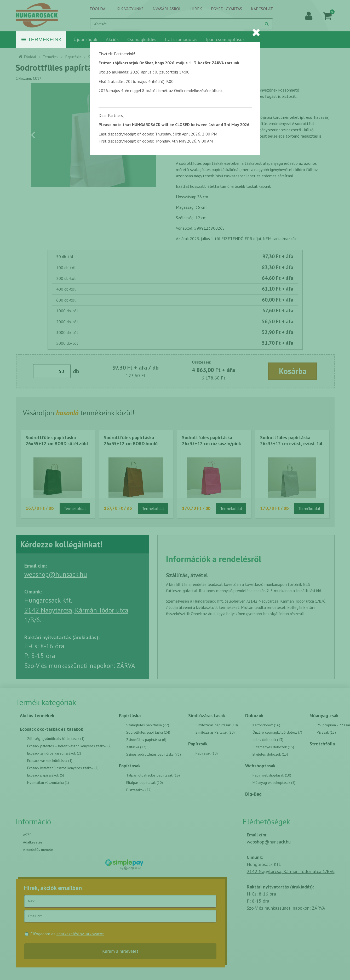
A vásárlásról (167, 9)
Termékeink (42, 39)
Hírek (196, 9)
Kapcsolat (262, 9)
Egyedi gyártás (226, 9)
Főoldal (99, 9)
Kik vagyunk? (130, 9)
